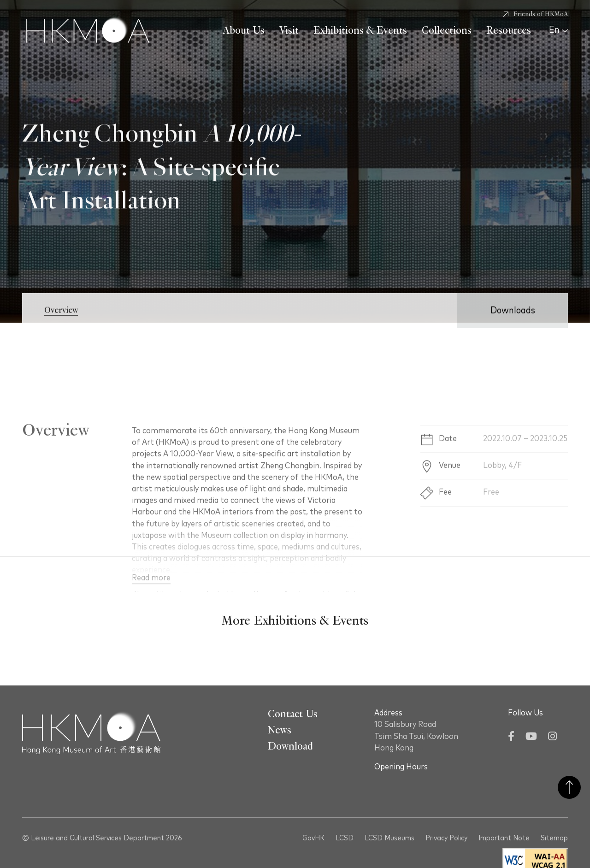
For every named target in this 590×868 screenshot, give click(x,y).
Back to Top (569, 787)
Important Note (504, 838)
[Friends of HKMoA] (535, 14)
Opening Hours (401, 767)
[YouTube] (531, 737)
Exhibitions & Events (360, 30)
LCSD (345, 838)
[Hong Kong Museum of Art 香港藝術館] (88, 31)
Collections (447, 30)
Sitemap (554, 838)
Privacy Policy (446, 838)
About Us (244, 30)
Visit (289, 30)
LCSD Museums (389, 838)
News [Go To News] (280, 730)
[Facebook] (511, 737)
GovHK (313, 838)
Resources (509, 30)
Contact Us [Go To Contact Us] (293, 714)
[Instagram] (552, 737)
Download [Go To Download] (290, 746)
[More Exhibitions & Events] (295, 621)
